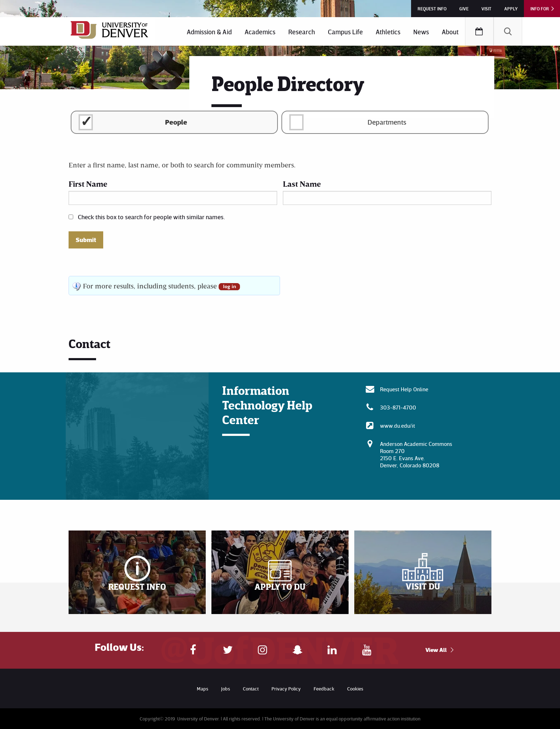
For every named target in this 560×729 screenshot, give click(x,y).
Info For (540, 9)
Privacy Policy (286, 688)
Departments (387, 122)
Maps (202, 688)
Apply (511, 9)
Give (464, 9)
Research (302, 32)
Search (508, 31)
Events (479, 31)
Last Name (302, 184)
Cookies (355, 688)
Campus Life (345, 32)
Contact (251, 688)
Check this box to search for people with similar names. (151, 217)
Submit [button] (86, 240)
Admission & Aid (209, 32)
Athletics (388, 32)
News (421, 32)
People (176, 122)
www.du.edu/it (397, 426)
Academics (260, 32)
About (450, 32)
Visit (486, 9)
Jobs (226, 688)
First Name (88, 184)
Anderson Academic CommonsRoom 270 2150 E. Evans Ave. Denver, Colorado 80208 (416, 454)
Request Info (432, 9)
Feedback (324, 688)
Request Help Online (404, 389)
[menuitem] (209, 31)
